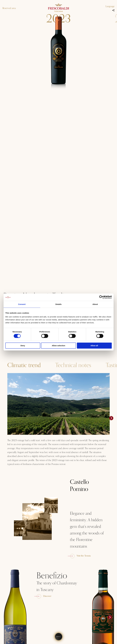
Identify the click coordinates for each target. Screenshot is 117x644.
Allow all (94, 346)
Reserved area (9, 8)
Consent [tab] (22, 304)
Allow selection (58, 346)
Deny (23, 346)
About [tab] (95, 304)
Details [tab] (59, 304)
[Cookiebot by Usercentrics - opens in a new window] (101, 297)
